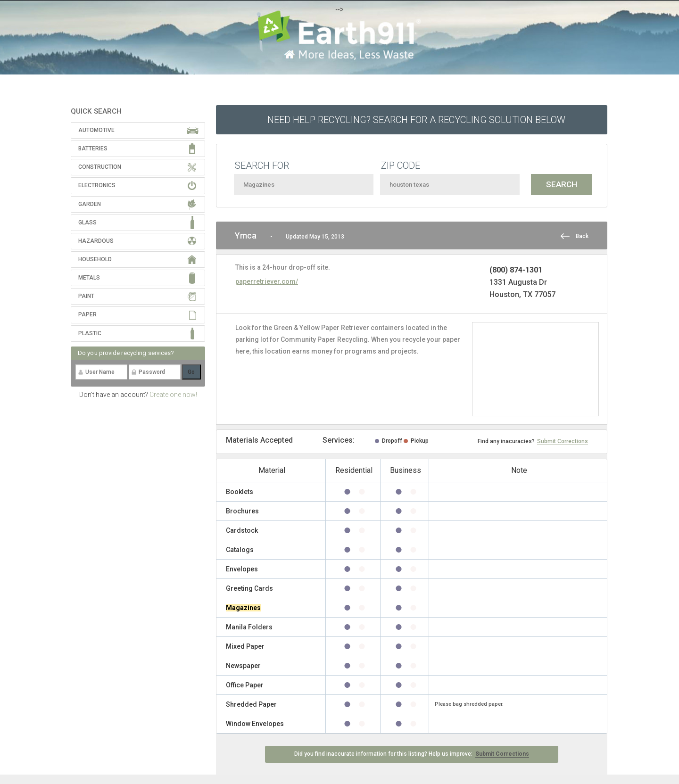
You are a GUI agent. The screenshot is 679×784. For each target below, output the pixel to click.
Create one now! (173, 395)
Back (582, 236)
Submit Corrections (563, 441)
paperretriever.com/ (267, 281)
